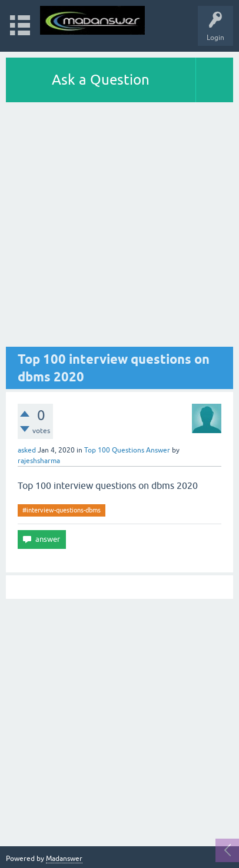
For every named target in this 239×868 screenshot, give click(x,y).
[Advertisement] (119, 227)
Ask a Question (101, 80)
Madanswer (64, 859)
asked (27, 450)
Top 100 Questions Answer (127, 450)
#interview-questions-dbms (62, 510)
